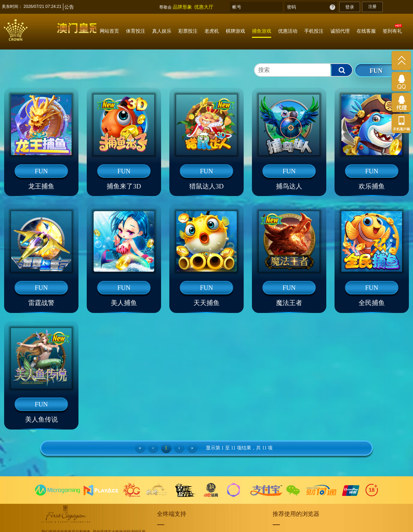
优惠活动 (288, 31)
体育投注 (136, 31)
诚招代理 (340, 31)
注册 (372, 7)
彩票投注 (188, 31)
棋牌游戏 (235, 31)
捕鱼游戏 (262, 31)
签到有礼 (392, 31)
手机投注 (314, 31)
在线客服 (366, 31)
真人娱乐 (162, 31)
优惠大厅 (204, 7)
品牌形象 (182, 7)
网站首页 (109, 31)
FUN (376, 71)
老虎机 (212, 31)
